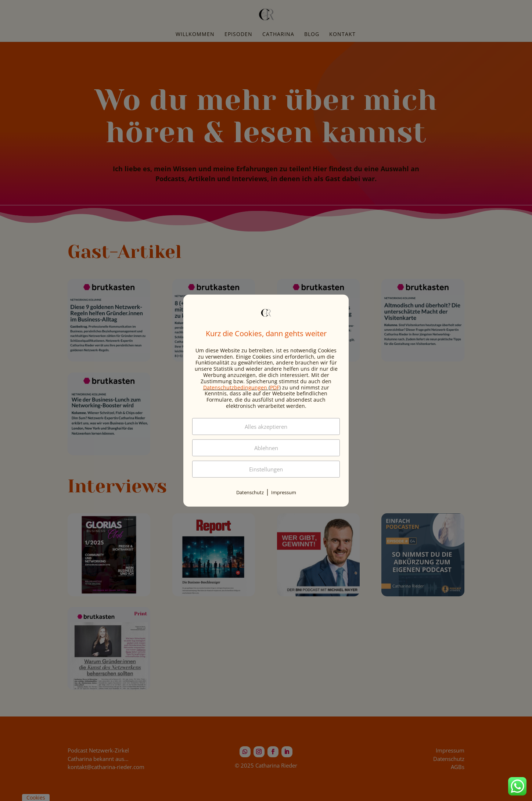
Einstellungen (266, 469)
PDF (275, 387)
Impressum (284, 492)
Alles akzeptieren (266, 426)
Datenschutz (250, 492)
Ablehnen (266, 448)
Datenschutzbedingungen (235, 387)
